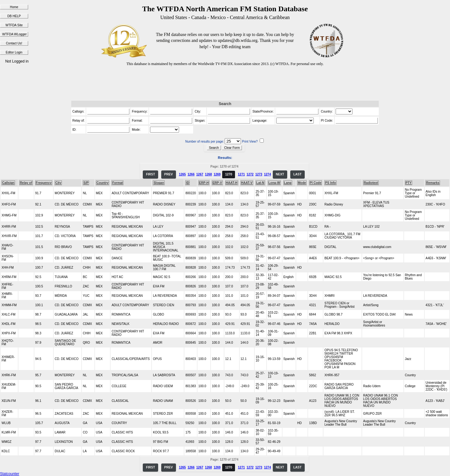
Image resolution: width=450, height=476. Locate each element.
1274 (267, 174)
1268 (208, 174)
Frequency (44, 183)
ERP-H (204, 183)
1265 (182, 174)
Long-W (274, 183)
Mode (302, 183)
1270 (228, 174)
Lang (288, 183)
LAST (297, 174)
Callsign (8, 183)
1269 (217, 174)
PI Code (315, 183)
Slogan (159, 183)
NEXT (280, 174)
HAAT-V (247, 183)
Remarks (433, 183)
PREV (169, 174)
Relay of (26, 183)
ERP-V (217, 183)
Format (117, 183)
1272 (250, 174)
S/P (86, 183)
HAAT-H (232, 183)
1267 (200, 174)
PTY (409, 183)
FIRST (150, 174)
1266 (191, 174)
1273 (259, 174)
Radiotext (371, 183)
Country (102, 183)
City (58, 183)
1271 (241, 174)
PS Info (330, 183)
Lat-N (260, 183)
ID (187, 183)
